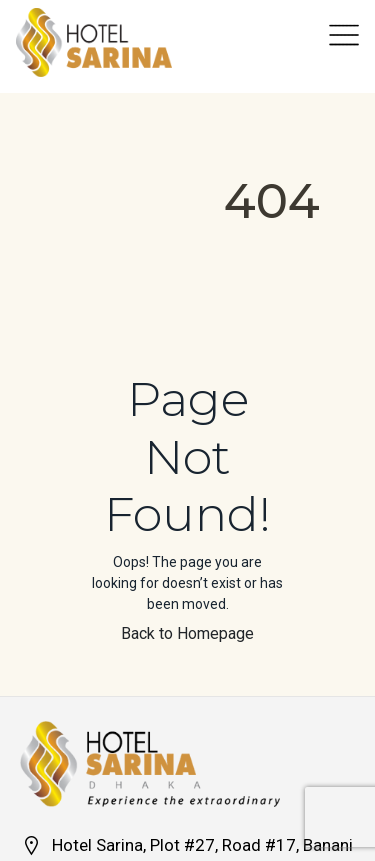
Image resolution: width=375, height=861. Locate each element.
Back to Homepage (187, 633)
